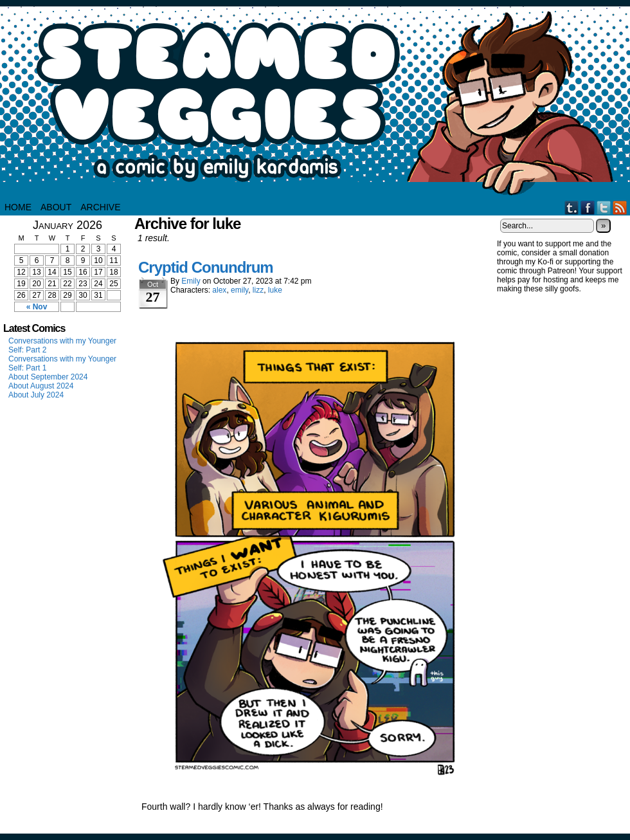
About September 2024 (48, 377)
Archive (100, 207)
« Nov (37, 307)
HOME (18, 207)
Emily (191, 281)
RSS (620, 207)
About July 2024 (36, 395)
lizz (258, 290)
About (56, 207)
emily (239, 290)
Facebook (588, 207)
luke (275, 290)
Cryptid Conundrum (206, 267)
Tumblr (572, 207)
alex (219, 290)
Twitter (604, 207)
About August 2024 (41, 386)
